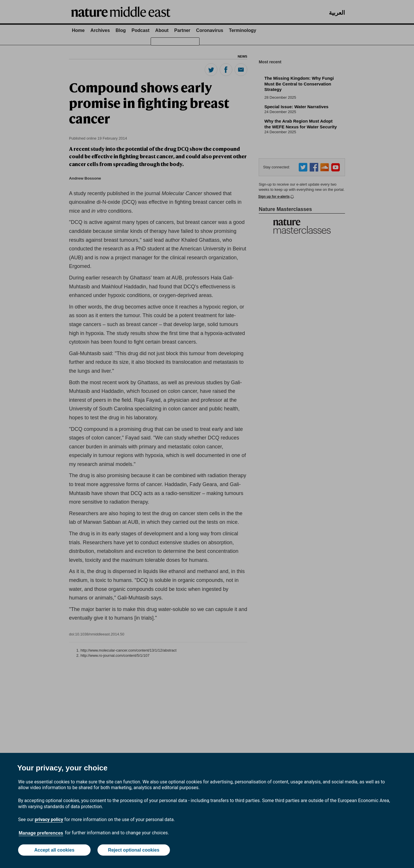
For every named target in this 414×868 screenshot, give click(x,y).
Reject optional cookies (134, 850)
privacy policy (49, 820)
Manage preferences (41, 833)
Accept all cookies (54, 850)
